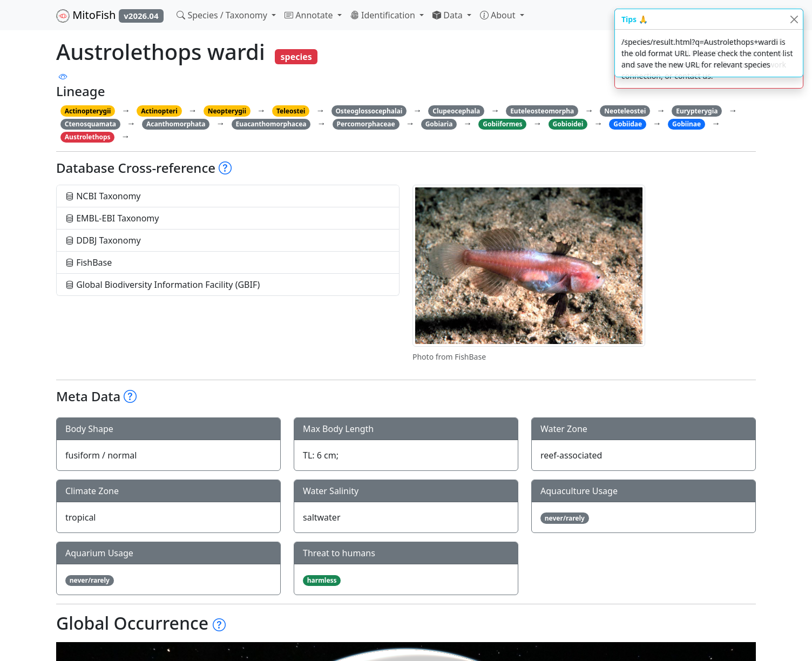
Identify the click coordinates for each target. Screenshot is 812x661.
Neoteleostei (625, 111)
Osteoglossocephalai (369, 111)
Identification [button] (384, 15)
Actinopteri (159, 111)
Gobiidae (628, 124)
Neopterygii (227, 111)
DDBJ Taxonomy (103, 240)
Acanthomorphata (176, 124)
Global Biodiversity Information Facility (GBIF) (163, 285)
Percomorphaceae (366, 124)
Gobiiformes (502, 124)
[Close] (794, 19)
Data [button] (449, 15)
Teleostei (291, 111)
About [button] (499, 15)
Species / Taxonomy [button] (223, 15)
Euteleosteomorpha (542, 111)
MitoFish (110, 15)
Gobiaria (439, 124)
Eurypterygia (697, 111)
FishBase (89, 262)
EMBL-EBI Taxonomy (112, 218)
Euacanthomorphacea (271, 124)
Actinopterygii (88, 111)
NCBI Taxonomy (103, 196)
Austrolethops (88, 137)
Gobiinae (686, 124)
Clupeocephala (456, 111)
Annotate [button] (310, 15)
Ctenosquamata (90, 124)
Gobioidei (568, 124)
